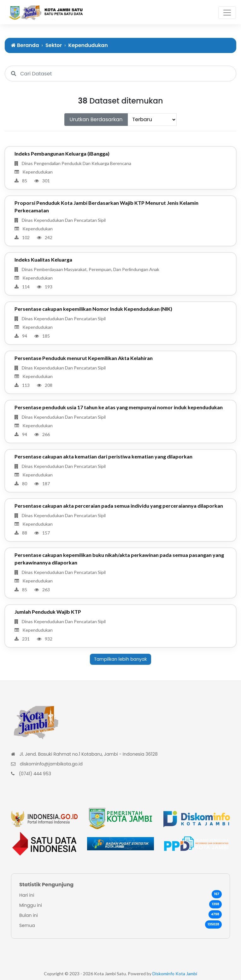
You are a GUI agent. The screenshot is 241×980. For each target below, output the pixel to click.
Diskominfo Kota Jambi (175, 974)
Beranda (25, 45)
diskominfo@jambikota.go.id (51, 764)
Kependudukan (88, 45)
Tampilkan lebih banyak (120, 659)
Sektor (54, 45)
